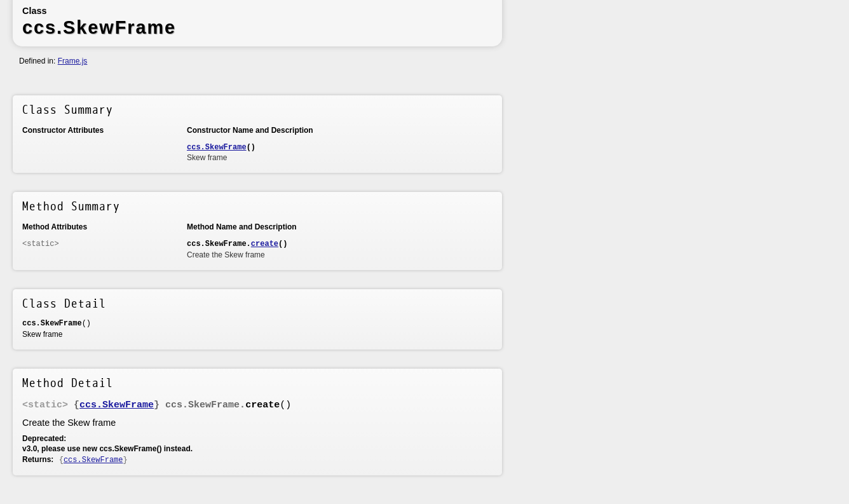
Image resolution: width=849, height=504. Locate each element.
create (265, 244)
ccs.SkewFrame (217, 147)
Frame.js (73, 61)
